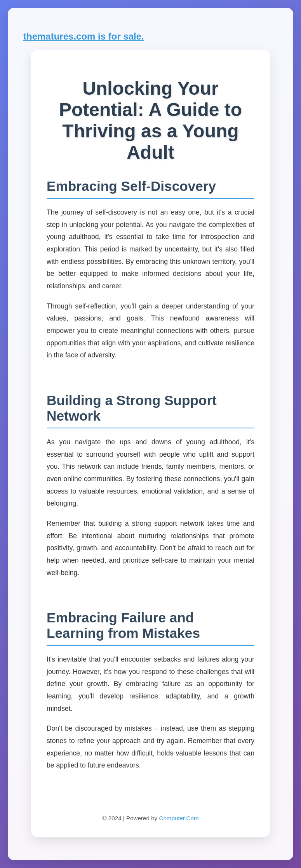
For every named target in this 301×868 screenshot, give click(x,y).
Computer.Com (179, 818)
